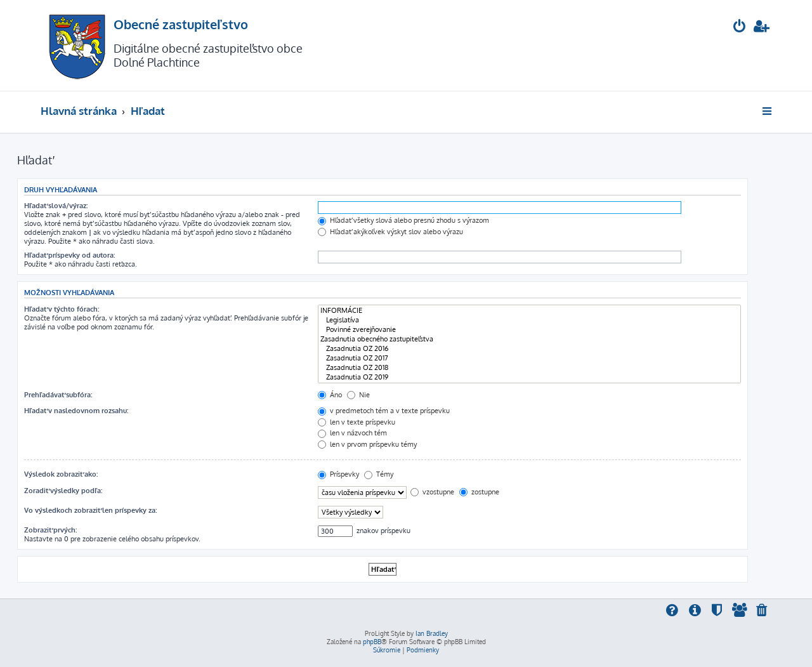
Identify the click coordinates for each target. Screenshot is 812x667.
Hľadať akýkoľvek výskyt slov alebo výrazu (390, 232)
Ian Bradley (432, 633)
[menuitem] (740, 28)
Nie (358, 395)
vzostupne (432, 492)
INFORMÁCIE (529, 311)
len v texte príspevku (357, 422)
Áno (330, 395)
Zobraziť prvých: (50, 530)
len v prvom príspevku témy (367, 444)
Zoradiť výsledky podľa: (63, 491)
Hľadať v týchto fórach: (62, 309)
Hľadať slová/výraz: (56, 206)
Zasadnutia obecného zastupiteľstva (529, 339)
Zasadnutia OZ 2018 (529, 368)
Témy (379, 474)
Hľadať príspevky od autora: (69, 255)
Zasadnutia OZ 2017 (529, 358)
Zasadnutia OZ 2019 (529, 377)
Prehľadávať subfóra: (58, 395)
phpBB (372, 642)
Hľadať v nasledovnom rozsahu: (76, 411)
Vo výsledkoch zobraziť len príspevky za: (90, 510)
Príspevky (338, 474)
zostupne (479, 492)
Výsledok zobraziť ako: (61, 474)
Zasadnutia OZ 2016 (529, 349)
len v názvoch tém (352, 433)
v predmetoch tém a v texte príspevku (384, 411)
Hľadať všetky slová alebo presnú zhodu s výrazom (403, 220)
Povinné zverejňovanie (529, 330)
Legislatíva (529, 320)
